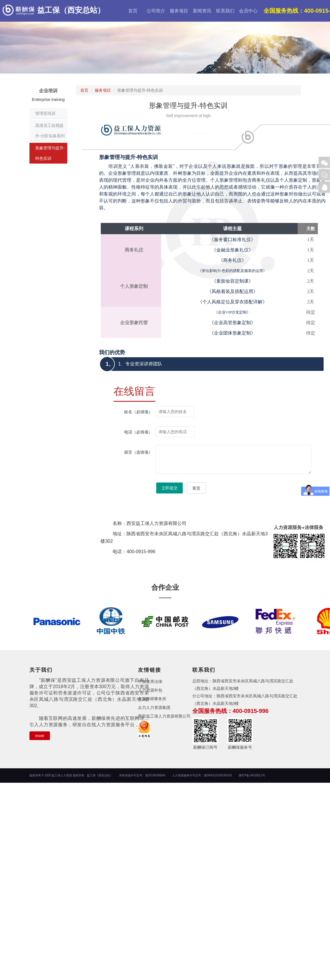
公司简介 (156, 11)
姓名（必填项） (138, 412)
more (40, 736)
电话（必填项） (138, 432)
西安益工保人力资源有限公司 (164, 716)
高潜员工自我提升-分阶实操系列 (50, 131)
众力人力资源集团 (154, 707)
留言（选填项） (138, 452)
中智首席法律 (150, 682)
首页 (133, 11)
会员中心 (248, 11)
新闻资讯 (202, 11)
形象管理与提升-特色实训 (50, 153)
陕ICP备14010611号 (252, 775)
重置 (196, 488)
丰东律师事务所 (152, 699)
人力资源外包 (150, 690)
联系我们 (225, 11)
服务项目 (179, 11)
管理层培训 (45, 113)
